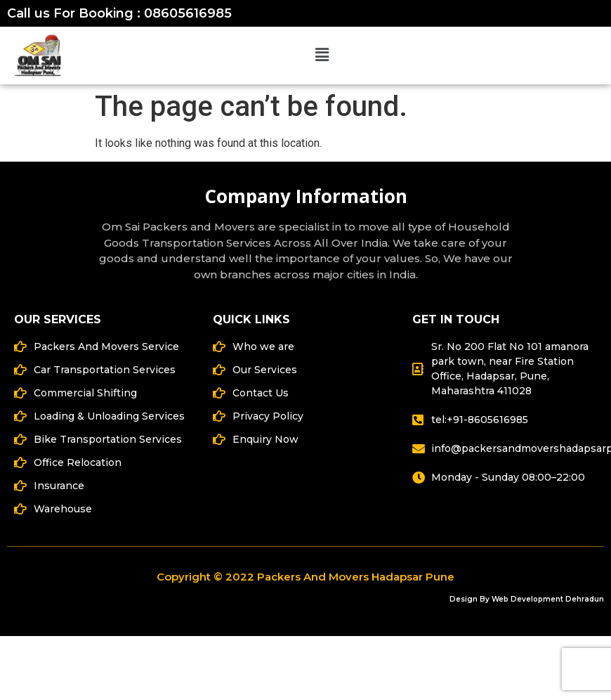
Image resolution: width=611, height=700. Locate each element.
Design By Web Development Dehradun (527, 599)
